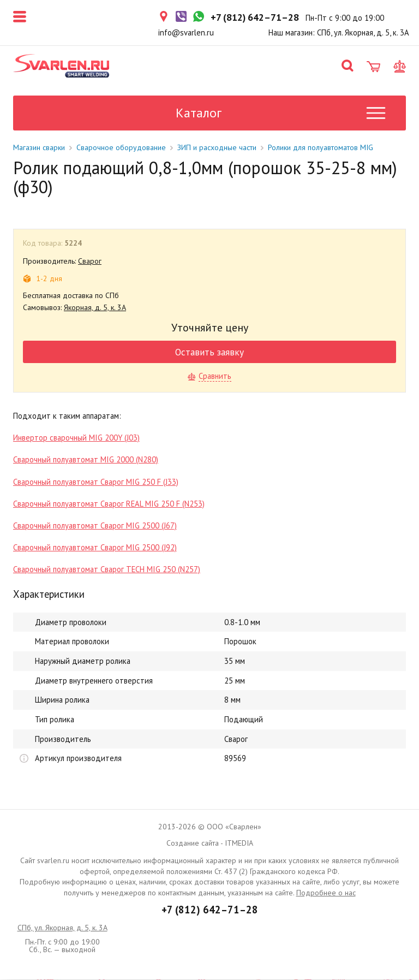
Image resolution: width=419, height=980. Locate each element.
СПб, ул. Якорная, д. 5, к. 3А (62, 928)
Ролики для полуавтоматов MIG (321, 148)
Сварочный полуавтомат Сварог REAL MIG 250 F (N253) (109, 504)
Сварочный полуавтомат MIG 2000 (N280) (86, 460)
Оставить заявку (209, 352)
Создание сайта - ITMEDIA (210, 844)
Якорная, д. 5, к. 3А (95, 308)
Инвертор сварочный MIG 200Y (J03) (76, 438)
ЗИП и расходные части (217, 148)
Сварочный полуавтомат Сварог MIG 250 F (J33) (96, 482)
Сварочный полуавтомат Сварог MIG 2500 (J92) (95, 548)
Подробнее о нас (326, 893)
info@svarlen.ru (186, 32)
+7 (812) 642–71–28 (210, 910)
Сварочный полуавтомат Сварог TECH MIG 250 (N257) (107, 570)
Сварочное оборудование (121, 148)
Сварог (90, 262)
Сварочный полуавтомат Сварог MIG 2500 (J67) (95, 526)
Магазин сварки (39, 148)
